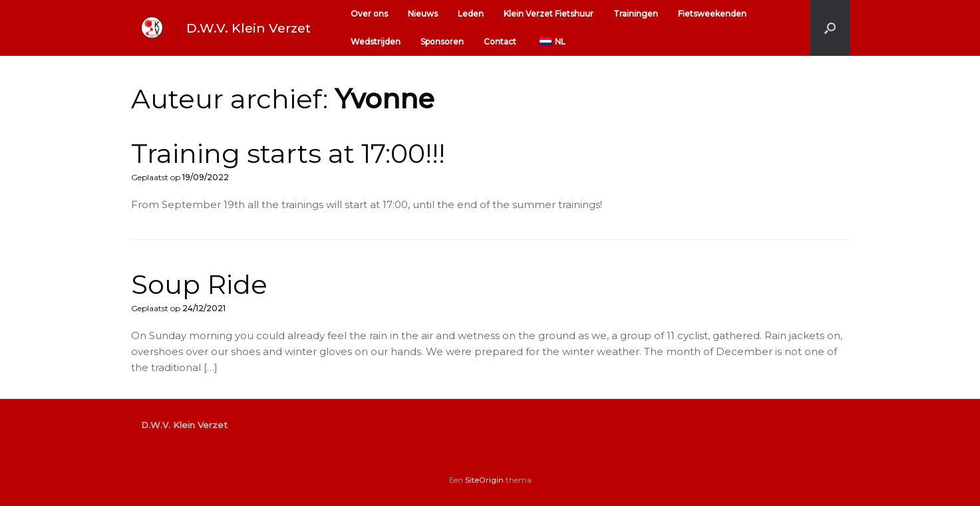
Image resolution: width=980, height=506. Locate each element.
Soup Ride (199, 284)
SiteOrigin (484, 480)
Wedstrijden (376, 42)
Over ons (369, 14)
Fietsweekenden (712, 14)
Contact (500, 42)
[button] (830, 28)
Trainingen (636, 14)
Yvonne (385, 99)
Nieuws (423, 14)
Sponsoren (442, 42)
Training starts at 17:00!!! (288, 153)
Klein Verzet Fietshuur (549, 14)
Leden (471, 14)
